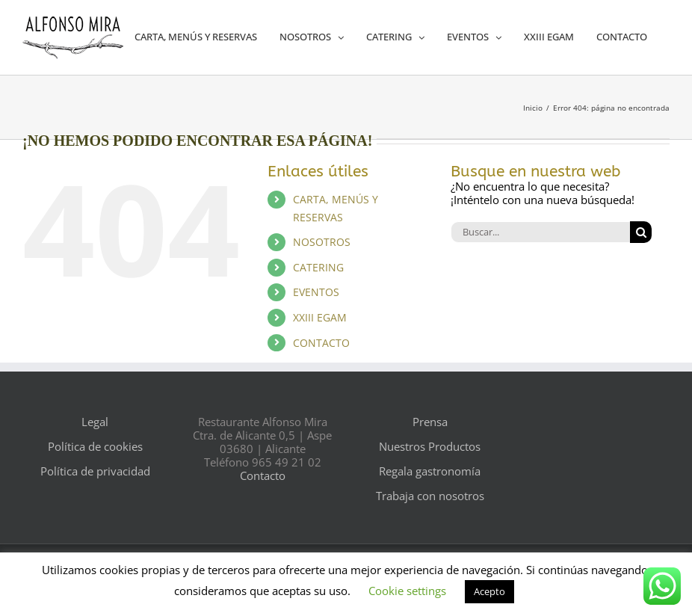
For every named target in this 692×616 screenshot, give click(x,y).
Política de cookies (95, 446)
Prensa (430, 422)
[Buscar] (641, 232)
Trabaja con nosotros (430, 496)
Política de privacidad (95, 471)
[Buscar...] (540, 232)
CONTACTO (321, 343)
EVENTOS (316, 292)
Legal (95, 422)
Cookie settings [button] (407, 591)
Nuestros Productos (430, 446)
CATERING (318, 267)
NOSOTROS (322, 242)
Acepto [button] (489, 591)
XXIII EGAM (320, 317)
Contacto (263, 475)
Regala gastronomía (430, 471)
